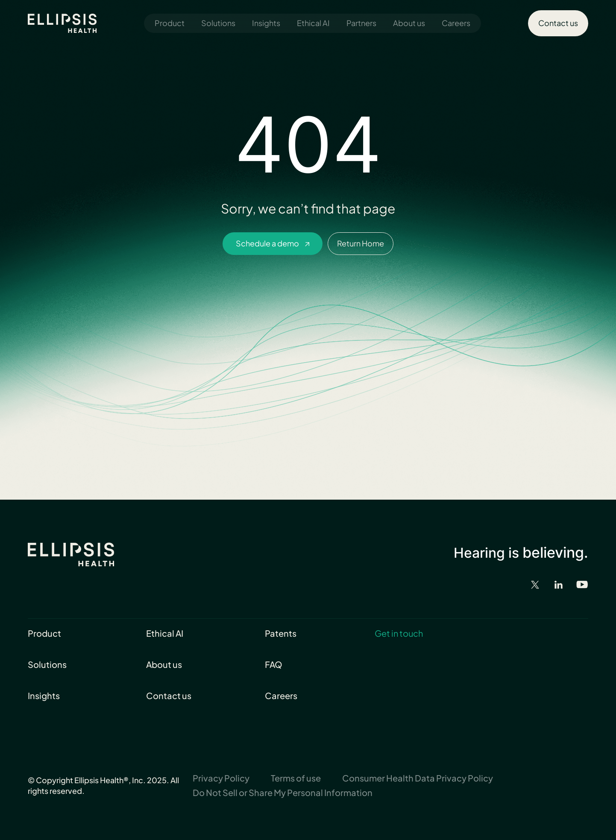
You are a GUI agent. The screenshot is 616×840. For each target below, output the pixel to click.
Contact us (169, 694)
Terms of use (296, 777)
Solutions (218, 23)
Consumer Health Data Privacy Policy (418, 777)
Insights (266, 23)
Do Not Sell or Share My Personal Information (283, 791)
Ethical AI (313, 23)
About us (409, 23)
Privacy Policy (221, 777)
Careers (456, 23)
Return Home (361, 243)
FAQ (274, 663)
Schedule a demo (267, 243)
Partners (361, 23)
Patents (281, 632)
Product (170, 23)
